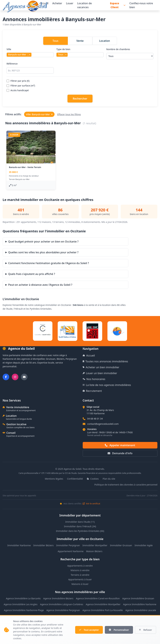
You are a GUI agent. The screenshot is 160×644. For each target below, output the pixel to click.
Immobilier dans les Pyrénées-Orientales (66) (80, 531)
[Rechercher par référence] (30, 70)
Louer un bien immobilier (100, 373)
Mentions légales (54, 479)
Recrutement (92, 391)
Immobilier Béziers (44, 545)
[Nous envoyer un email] (24, 377)
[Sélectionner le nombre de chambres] (130, 56)
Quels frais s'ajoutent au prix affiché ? (32, 274)
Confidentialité (75, 479)
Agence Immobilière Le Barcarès (23, 598)
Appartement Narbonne (71, 551)
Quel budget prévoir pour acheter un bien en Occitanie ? (43, 242)
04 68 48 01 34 (95, 419)
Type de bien (80, 53)
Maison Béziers (94, 551)
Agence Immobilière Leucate (141, 610)
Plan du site (109, 479)
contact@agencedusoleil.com (103, 424)
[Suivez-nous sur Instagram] (15, 377)
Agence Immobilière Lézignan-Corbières (62, 604)
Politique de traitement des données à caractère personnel (126, 485)
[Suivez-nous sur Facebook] (6, 377)
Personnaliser (119, 630)
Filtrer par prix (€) (18, 81)
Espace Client (118, 5)
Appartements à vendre (80, 566)
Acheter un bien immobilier (101, 367)
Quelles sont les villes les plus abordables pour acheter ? (43, 252)
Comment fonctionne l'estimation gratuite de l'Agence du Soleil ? (49, 263)
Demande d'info (120, 453)
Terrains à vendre (80, 575)
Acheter (57, 3)
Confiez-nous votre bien (141, 5)
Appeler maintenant (120, 445)
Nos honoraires (94, 379)
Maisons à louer (80, 584)
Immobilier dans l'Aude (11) (80, 522)
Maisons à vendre (80, 570)
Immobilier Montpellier (95, 545)
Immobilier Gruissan (121, 545)
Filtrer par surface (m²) (21, 86)
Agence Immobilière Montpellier (103, 604)
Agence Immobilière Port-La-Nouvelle (103, 610)
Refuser (146, 630)
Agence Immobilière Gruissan (138, 598)
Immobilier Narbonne (19, 545)
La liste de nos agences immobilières (107, 385)
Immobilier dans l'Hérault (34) (80, 526)
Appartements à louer (80, 579)
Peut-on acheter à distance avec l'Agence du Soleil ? (40, 285)
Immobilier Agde (144, 545)
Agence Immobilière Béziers (58, 598)
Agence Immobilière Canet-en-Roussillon (98, 598)
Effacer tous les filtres (69, 114)
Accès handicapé (18, 90)
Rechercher (80, 99)
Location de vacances (85, 5)
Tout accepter (89, 630)
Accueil (89, 355)
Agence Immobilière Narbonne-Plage (24, 610)
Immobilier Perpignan (68, 545)
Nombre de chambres (130, 53)
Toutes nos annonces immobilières (105, 361)
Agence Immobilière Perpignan (63, 610)
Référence (30, 68)
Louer (70, 3)
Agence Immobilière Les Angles (21, 604)
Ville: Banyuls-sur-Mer (39, 114)
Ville (30, 53)
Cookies (93, 479)
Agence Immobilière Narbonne (140, 604)
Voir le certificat (91, 504)
